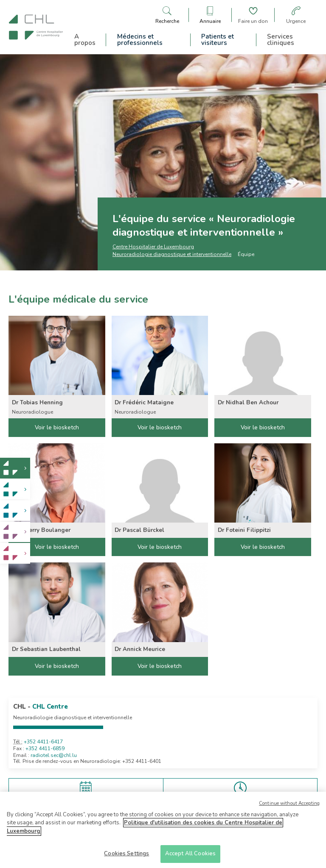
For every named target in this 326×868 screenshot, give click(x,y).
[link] (15, 468)
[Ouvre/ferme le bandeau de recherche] (167, 15)
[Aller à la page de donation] (253, 15)
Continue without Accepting (289, 804)
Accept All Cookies (190, 855)
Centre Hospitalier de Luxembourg (153, 247)
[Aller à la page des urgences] (296, 15)
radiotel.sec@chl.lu (54, 755)
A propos (85, 40)
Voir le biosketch (57, 427)
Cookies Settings (126, 855)
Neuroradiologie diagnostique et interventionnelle (172, 254)
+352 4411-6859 (45, 748)
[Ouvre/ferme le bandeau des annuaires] (210, 15)
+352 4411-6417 (43, 742)
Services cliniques (281, 40)
